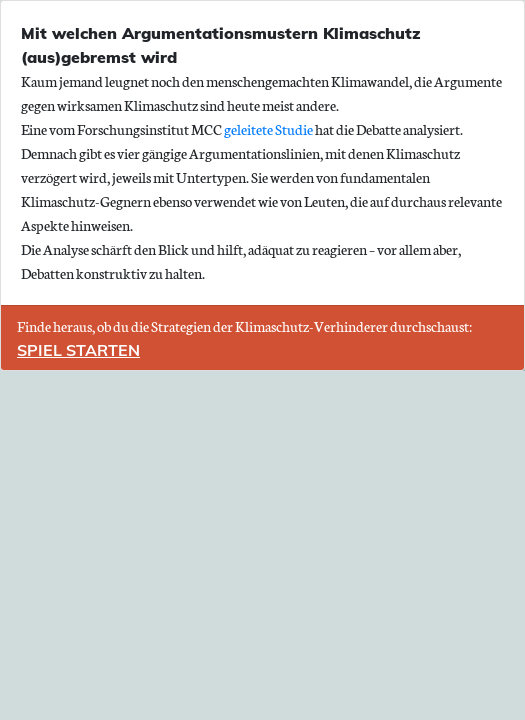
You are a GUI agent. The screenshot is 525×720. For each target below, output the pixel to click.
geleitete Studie (268, 129)
